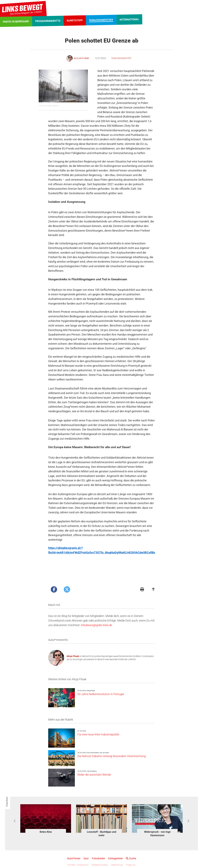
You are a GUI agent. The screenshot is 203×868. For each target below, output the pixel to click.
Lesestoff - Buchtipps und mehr (102, 834)
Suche (131, 858)
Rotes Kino (46, 832)
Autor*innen (74, 858)
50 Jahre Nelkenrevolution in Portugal (101, 694)
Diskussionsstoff (122, 58)
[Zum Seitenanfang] (153, 590)
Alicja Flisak (73, 656)
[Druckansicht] (142, 590)
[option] (46, 819)
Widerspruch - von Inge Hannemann (157, 834)
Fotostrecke (98, 858)
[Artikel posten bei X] (67, 589)
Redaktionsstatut (100, 865)
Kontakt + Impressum (78, 865)
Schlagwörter (115, 858)
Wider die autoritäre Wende (94, 775)
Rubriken (7, 802)
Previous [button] (15, 821)
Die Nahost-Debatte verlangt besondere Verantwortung (111, 756)
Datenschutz (117, 865)
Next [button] (188, 821)
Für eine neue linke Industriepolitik (98, 734)
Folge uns (131, 865)
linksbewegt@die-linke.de (97, 625)
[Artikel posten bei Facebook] (54, 589)
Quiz (86, 858)
